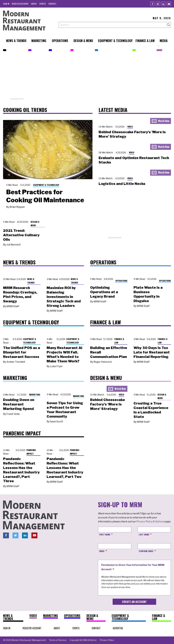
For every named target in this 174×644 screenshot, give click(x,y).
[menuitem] (6, 4)
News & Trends (31, 281)
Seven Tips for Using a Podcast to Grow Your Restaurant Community (65, 410)
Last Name (144, 534)
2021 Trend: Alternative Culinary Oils (21, 235)
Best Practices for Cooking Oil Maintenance (45, 196)
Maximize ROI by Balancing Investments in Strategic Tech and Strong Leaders (64, 297)
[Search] (168, 25)
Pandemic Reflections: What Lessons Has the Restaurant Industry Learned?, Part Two (65, 468)
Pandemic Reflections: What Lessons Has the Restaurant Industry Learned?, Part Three (21, 470)
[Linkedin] (163, 4)
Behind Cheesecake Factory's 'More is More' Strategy (108, 404)
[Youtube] (169, 4)
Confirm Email (146, 551)
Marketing (35, 394)
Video (130, 127)
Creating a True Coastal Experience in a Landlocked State (151, 410)
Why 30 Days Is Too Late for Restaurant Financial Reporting (152, 352)
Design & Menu (35, 223)
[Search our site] (112, 25)
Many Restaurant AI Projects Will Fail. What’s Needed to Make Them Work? (64, 354)
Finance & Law (119, 341)
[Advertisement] (87, 76)
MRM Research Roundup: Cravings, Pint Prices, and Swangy (20, 294)
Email (102, 551)
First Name (105, 534)
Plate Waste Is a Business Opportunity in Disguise (148, 294)
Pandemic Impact (31, 452)
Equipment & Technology (46, 185)
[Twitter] (158, 4)
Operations (121, 281)
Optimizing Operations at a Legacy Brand (104, 292)
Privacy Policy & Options (150, 521)
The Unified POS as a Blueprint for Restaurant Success (22, 352)
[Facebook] (152, 4)
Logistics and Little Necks (122, 184)
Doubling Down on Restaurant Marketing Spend (19, 404)
